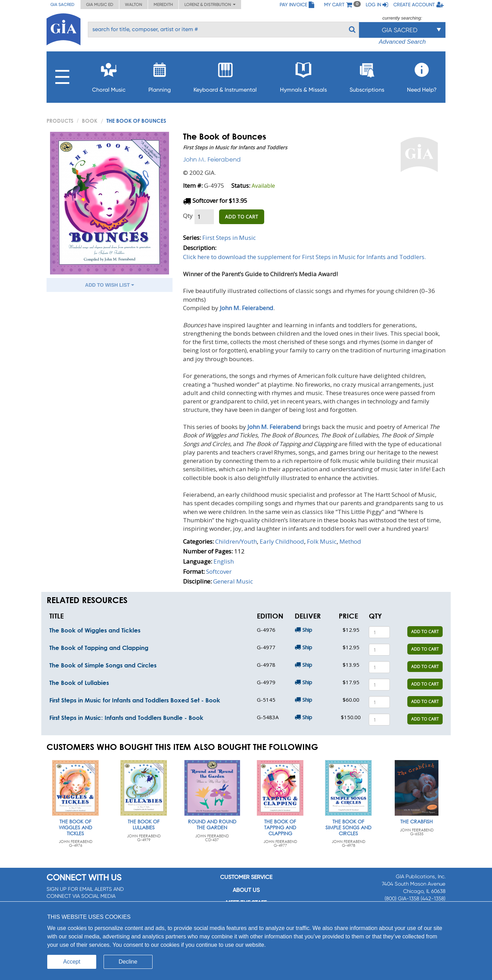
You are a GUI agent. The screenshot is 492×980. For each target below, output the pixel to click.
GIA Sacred (62, 5)
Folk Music (322, 541)
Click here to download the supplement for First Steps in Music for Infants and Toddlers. (304, 257)
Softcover (219, 571)
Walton (133, 5)
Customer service (246, 877)
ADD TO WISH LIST (110, 285)
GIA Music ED (100, 5)
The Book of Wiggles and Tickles (95, 630)
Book (90, 121)
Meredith (163, 5)
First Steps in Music (229, 238)
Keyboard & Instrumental (225, 75)
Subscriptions (367, 75)
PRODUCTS (60, 121)
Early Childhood (282, 541)
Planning (160, 75)
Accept (72, 962)
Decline (128, 962)
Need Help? (422, 75)
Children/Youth (236, 541)
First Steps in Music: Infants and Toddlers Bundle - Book (126, 718)
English (224, 561)
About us (246, 890)
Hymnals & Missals (303, 75)
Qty (188, 216)
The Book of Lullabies (79, 683)
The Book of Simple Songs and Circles (103, 665)
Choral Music (109, 75)
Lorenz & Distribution (210, 5)
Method (350, 541)
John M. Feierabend (212, 159)
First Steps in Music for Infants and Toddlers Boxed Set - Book (135, 700)
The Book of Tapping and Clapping (99, 648)
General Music (233, 581)
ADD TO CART (242, 217)
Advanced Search (402, 42)
